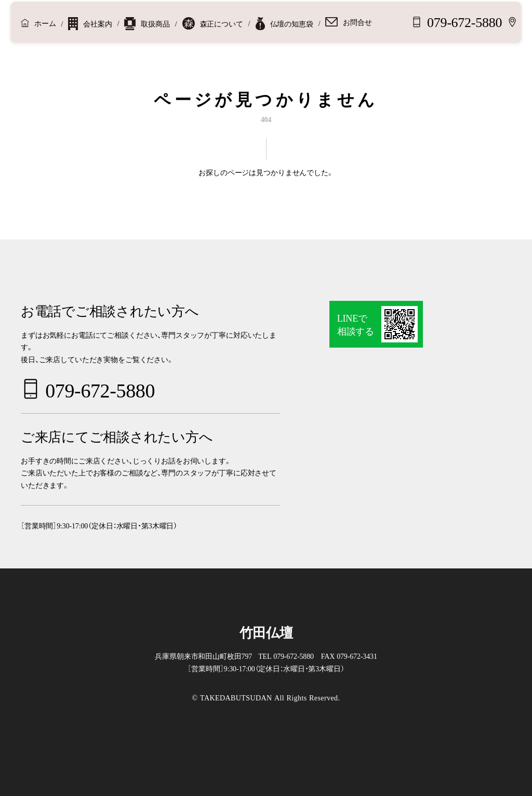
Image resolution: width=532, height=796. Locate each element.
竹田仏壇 (266, 632)
